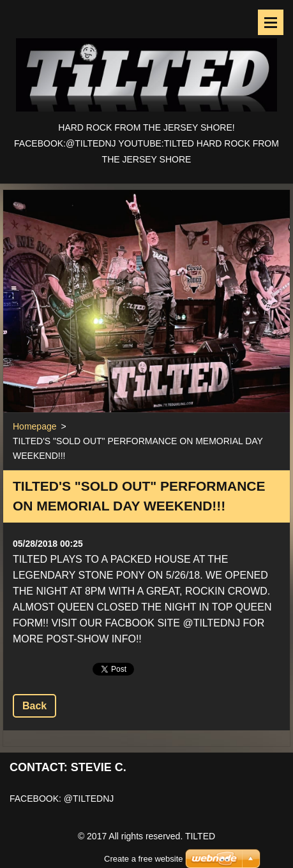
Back (34, 706)
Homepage (35, 426)
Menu (271, 22)
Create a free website (144, 843)
